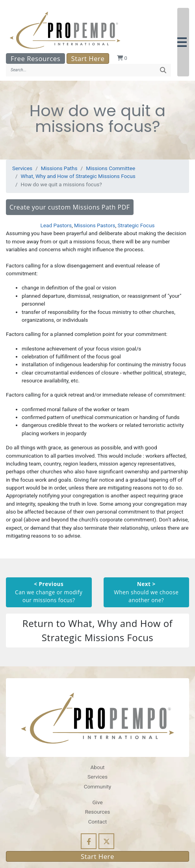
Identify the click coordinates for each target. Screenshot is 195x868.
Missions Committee (110, 168)
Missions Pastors (95, 225)
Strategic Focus (136, 225)
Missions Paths (59, 168)
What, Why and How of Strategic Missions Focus (78, 176)
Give (97, 802)
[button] (183, 42)
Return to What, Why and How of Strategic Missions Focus (97, 630)
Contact (97, 822)
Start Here (88, 58)
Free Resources (35, 58)
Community (97, 786)
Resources (98, 812)
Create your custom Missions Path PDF (70, 207)
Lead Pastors (56, 225)
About (97, 767)
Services (22, 168)
